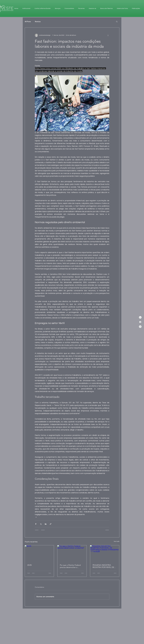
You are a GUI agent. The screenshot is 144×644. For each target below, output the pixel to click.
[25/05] (39, 553)
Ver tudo (117, 541)
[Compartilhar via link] (51, 524)
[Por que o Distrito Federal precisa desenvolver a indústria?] (72, 553)
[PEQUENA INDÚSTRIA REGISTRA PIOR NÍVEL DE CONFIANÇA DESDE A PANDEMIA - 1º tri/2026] (105, 553)
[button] (117, 21)
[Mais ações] (108, 35)
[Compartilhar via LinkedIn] (46, 524)
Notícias (38, 22)
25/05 (29, 565)
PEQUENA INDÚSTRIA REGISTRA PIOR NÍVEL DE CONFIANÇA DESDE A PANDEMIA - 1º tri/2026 (103, 566)
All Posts (28, 22)
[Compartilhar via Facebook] (36, 524)
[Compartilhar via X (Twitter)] (41, 524)
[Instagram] (140, 327)
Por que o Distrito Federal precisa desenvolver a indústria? (70, 566)
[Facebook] (140, 322)
